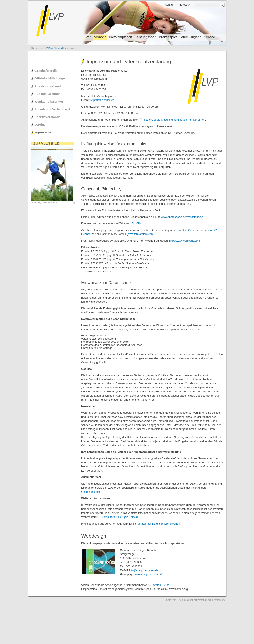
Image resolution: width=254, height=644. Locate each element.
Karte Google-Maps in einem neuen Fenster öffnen (175, 120)
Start (88, 37)
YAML (139, 223)
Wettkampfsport (121, 37)
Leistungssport (146, 37)
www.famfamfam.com (140, 234)
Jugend (196, 37)
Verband (100, 37)
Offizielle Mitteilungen (51, 78)
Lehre (184, 37)
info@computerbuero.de (144, 570)
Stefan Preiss (161, 585)
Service (209, 37)
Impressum (185, 5)
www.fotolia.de (194, 217)
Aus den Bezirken (48, 94)
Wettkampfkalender (49, 101)
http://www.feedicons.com (185, 241)
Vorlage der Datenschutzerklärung (158, 524)
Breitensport (168, 37)
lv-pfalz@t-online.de (102, 100)
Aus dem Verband (48, 86)
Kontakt (169, 5)
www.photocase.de (173, 217)
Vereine (40, 125)
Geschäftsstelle (91, 492)
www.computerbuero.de (149, 574)
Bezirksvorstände (47, 117)
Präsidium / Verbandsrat (52, 109)
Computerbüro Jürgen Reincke (120, 517)
